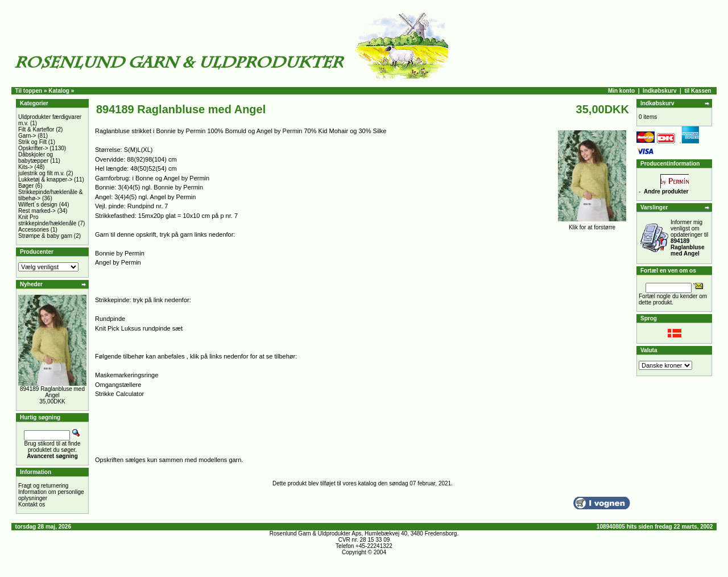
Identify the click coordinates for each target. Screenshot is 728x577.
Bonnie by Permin (120, 253)
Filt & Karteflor (36, 129)
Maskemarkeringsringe (127, 375)
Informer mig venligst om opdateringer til (689, 238)
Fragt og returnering (43, 486)
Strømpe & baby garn (45, 236)
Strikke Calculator (119, 394)
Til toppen (29, 91)
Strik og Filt (32, 142)
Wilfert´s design (38, 205)
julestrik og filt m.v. (42, 173)
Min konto (621, 91)
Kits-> (26, 167)
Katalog (59, 91)
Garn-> (27, 136)
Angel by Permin (118, 262)
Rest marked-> (37, 211)
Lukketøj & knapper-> (45, 180)
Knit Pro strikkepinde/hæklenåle (47, 220)
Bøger (26, 186)
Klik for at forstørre (592, 225)
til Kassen (698, 91)
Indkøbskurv (659, 91)
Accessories (34, 230)
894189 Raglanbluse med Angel (52, 392)
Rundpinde (110, 319)
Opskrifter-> (33, 148)
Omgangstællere (118, 385)
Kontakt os (32, 504)
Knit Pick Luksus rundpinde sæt (139, 328)
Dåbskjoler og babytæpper (36, 158)
